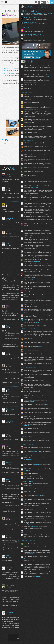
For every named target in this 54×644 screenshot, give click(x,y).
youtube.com (37, 261)
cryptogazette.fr (37, 465)
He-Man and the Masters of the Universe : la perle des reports (38, 13)
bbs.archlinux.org (37, 576)
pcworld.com (29, 459)
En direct (28, 6)
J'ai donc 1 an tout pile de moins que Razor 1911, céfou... (36, 24)
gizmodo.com (27, 470)
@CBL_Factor (14, 16)
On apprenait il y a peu (8, 68)
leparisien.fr (34, 452)
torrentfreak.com (42, 547)
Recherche (36, 2)
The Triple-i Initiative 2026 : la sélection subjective (36, 18)
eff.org (48, 76)
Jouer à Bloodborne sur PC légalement (33, 34)
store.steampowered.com (30, 393)
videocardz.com (35, 187)
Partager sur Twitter (3, 140)
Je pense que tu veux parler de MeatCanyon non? (34, 31)
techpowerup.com (38, 291)
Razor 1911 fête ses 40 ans (30, 22)
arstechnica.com (35, 527)
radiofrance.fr (41, 543)
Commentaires (29, 11)
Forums (25, 28)
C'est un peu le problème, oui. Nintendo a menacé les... (35, 36)
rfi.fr (43, 143)
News (5, 143)
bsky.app (37, 322)
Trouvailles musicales (29, 39)
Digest (43, 6)
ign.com (30, 524)
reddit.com (32, 402)
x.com (47, 404)
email (7, 16)
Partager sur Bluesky (7, 140)
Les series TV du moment (30, 30)
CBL (7, 14)
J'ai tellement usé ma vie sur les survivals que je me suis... (36, 19)
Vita (3, 143)
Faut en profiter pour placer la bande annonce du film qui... (36, 15)
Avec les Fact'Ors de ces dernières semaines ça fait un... (35, 40)
